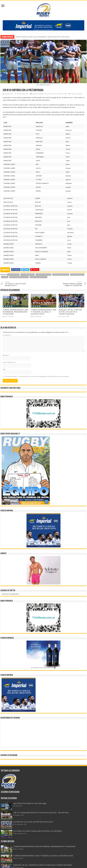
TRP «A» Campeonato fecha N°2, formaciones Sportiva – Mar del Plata (41, 813)
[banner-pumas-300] (43, 530)
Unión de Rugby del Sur (39, 277)
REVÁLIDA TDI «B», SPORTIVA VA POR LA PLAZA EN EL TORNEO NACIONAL (70, 312)
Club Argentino (13, 275)
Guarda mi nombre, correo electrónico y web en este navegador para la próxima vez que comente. (37, 376)
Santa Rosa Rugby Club (61, 275)
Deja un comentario (77, 94)
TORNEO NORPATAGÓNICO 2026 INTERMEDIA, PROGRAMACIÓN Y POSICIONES (42, 37)
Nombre (6, 355)
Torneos (61, 94)
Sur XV (56, 94)
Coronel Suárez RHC (44, 275)
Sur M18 (5, 277)
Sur (53, 94)
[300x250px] (43, 655)
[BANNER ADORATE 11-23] (43, 570)
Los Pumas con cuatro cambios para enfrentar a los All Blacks (37, 831)
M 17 (47, 94)
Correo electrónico (9, 362)
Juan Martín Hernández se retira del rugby (30, 803)
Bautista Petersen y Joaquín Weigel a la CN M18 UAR (70, 284)
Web (4, 369)
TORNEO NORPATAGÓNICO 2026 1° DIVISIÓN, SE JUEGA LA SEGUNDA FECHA (43, 312)
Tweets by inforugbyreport (10, 594)
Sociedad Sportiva (77, 275)
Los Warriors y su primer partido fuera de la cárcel (33, 822)
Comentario (7, 335)
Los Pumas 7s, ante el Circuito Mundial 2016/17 (17, 284)
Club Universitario (28, 275)
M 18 (50, 94)
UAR (65, 94)
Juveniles (35, 94)
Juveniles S (41, 94)
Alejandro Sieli (9, 94)
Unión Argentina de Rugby (19, 277)
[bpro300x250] (43, 413)
